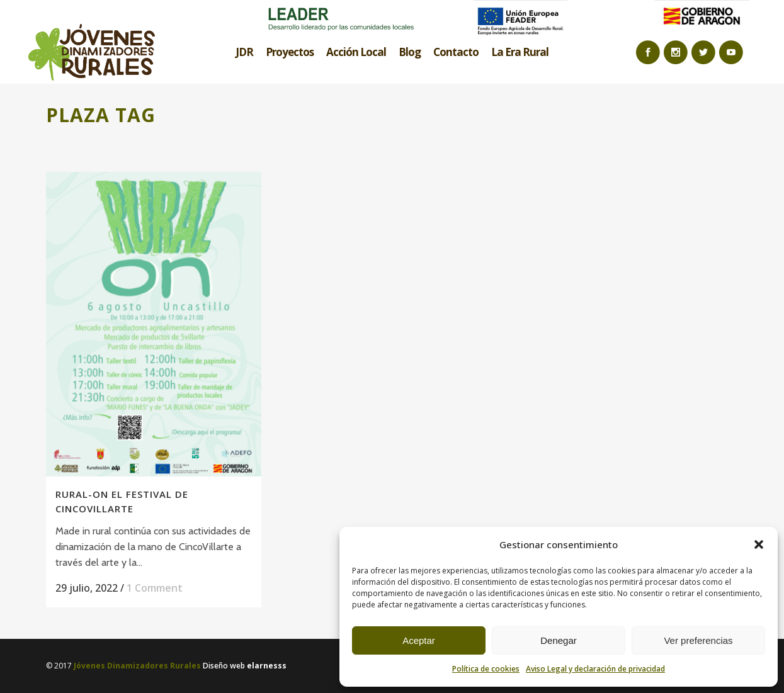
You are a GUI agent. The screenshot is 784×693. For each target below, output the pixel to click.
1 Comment (155, 588)
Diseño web (245, 666)
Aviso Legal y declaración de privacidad (595, 669)
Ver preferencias (698, 640)
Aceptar (419, 640)
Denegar (559, 640)
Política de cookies (486, 669)
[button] (759, 544)
